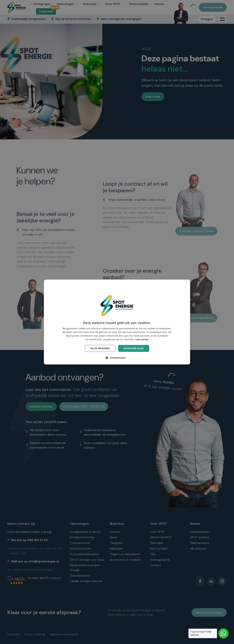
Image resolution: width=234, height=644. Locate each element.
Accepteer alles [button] (134, 348)
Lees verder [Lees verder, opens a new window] (142, 339)
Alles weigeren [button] (100, 348)
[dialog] (117, 322)
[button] (117, 358)
